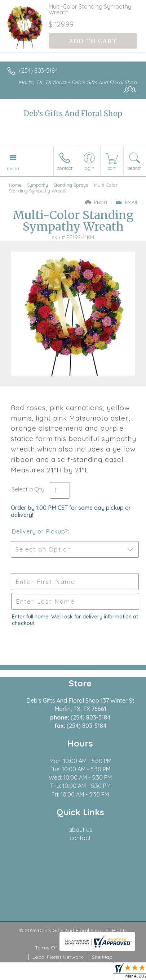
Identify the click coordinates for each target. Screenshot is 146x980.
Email (127, 202)
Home (15, 185)
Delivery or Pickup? (40, 531)
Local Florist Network (58, 957)
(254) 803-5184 (38, 71)
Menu (13, 168)
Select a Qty (28, 489)
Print (97, 202)
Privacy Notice (94, 948)
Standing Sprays (71, 185)
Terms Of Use (51, 948)
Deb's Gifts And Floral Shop (73, 114)
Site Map (102, 957)
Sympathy (37, 185)
